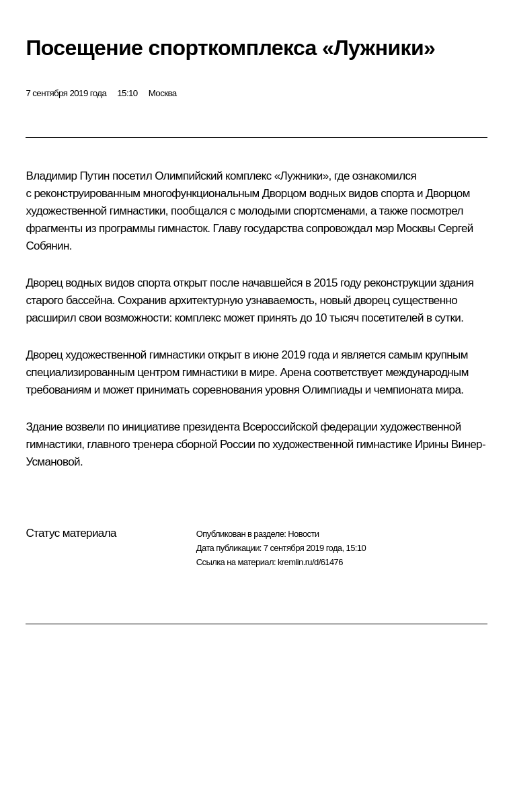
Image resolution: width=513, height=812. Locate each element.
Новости (303, 534)
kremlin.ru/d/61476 (310, 562)
